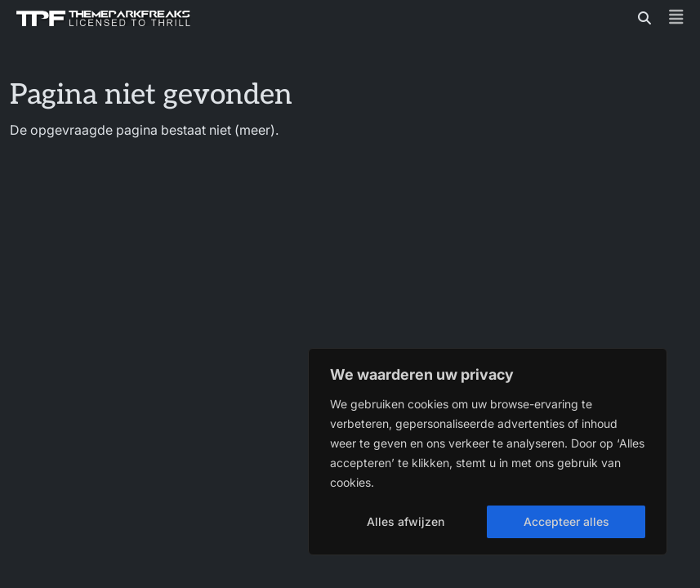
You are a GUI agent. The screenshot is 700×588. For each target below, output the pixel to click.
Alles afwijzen (406, 521)
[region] (488, 452)
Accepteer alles (566, 521)
